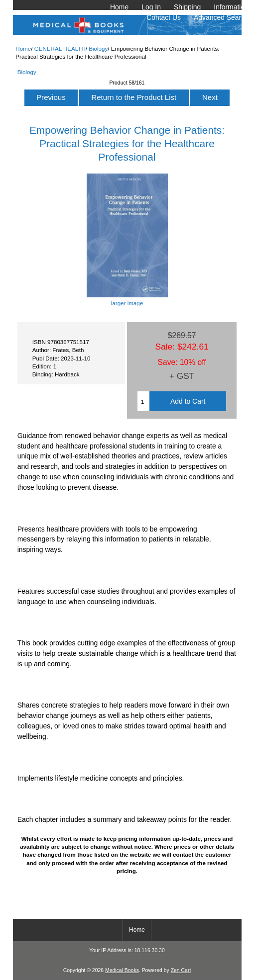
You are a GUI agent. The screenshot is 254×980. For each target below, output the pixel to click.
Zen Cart (181, 970)
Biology (98, 48)
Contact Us (164, 17)
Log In (151, 7)
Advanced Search (221, 17)
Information (231, 7)
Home (119, 7)
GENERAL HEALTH (60, 48)
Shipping (187, 7)
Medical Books (122, 970)
